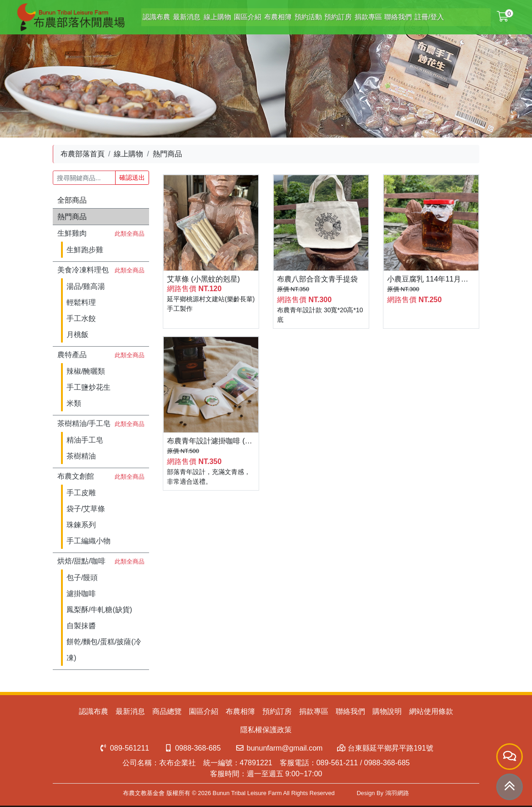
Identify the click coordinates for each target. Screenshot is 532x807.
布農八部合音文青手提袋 (317, 279)
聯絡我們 (391, 14)
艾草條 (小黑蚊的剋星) (203, 279)
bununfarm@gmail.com (279, 748)
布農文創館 (76, 476)
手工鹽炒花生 (89, 387)
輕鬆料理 (81, 302)
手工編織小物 (89, 541)
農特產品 (72, 355)
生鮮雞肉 (72, 233)
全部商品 (72, 200)
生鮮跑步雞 (85, 250)
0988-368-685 (192, 748)
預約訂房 (329, 14)
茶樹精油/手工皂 (84, 423)
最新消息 (173, 14)
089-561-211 (337, 763)
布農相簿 (266, 14)
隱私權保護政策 (266, 730)
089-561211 (124, 748)
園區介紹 (235, 14)
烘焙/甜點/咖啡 (81, 561)
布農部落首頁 (83, 154)
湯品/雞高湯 (86, 286)
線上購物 (204, 14)
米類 (74, 403)
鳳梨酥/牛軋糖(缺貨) (99, 610)
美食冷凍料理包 (83, 270)
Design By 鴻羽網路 (383, 793)
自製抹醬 (81, 626)
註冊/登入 (423, 14)
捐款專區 (360, 14)
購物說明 (387, 711)
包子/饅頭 (82, 578)
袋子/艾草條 (86, 509)
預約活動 (298, 14)
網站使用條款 (431, 711)
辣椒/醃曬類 (86, 371)
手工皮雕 (81, 493)
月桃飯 (78, 334)
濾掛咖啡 (81, 594)
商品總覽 (167, 711)
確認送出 (132, 177)
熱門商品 (72, 217)
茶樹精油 (81, 456)
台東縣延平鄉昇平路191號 (385, 748)
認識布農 (142, 14)
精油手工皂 (85, 440)
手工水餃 (81, 318)
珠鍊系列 (81, 525)
